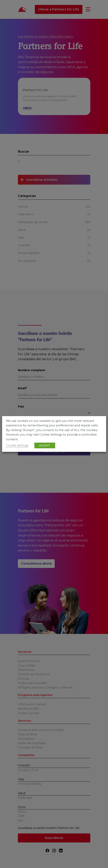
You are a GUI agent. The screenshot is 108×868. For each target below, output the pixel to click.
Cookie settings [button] (17, 445)
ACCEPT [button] (45, 445)
